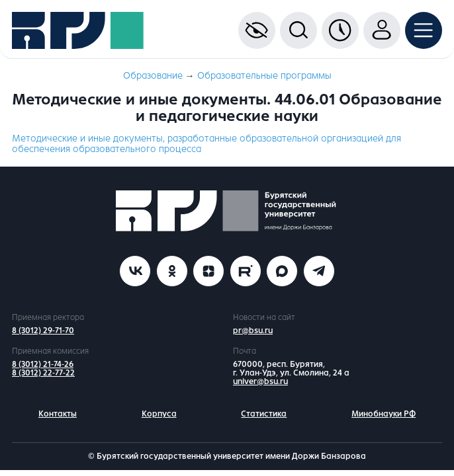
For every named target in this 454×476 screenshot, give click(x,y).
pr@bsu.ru (253, 331)
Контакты (58, 414)
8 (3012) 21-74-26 (43, 364)
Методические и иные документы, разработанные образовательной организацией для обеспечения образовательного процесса (206, 144)
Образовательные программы (264, 76)
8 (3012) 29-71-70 (43, 331)
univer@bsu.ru (260, 381)
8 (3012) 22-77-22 (43, 373)
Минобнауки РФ (384, 414)
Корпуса (159, 414)
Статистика (264, 414)
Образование (153, 76)
